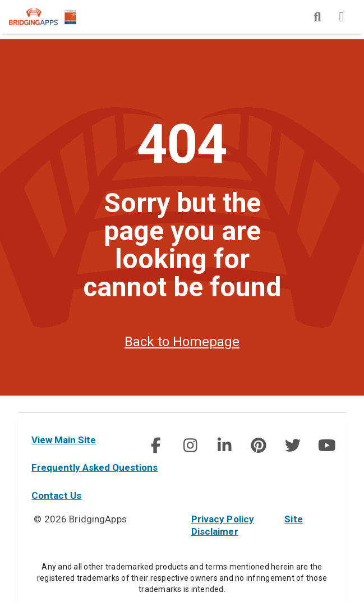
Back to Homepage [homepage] (182, 359)
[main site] (52, 17)
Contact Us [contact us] (56, 495)
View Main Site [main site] (64, 440)
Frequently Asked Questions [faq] (95, 467)
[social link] (156, 446)
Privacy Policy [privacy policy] (223, 519)
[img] (317, 17)
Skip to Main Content (0, 0)
